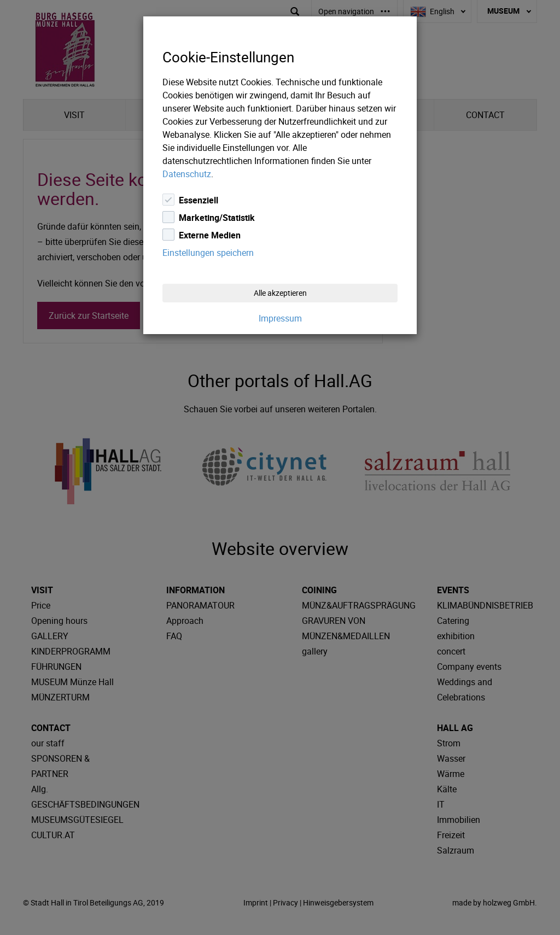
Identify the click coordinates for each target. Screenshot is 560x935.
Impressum (280, 318)
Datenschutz (187, 174)
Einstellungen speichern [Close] (208, 253)
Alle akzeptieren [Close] (280, 293)
